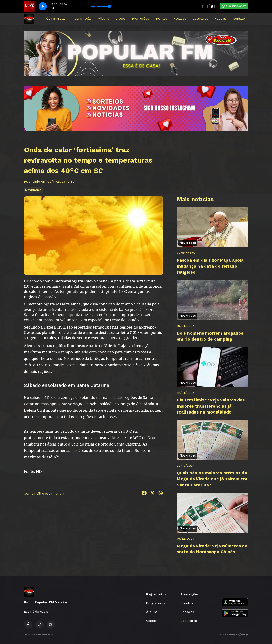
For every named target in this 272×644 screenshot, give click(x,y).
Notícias (220, 18)
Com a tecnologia (234, 635)
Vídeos (120, 18)
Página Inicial (55, 18)
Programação (81, 18)
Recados (180, 18)
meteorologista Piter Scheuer (82, 281)
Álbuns (103, 18)
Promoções (140, 18)
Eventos (161, 18)
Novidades (33, 190)
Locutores (200, 18)
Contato (239, 18)
